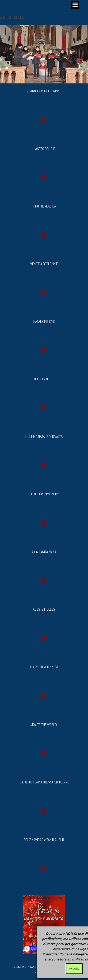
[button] (44, 120)
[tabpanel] (44, 91)
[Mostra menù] (75, 5)
